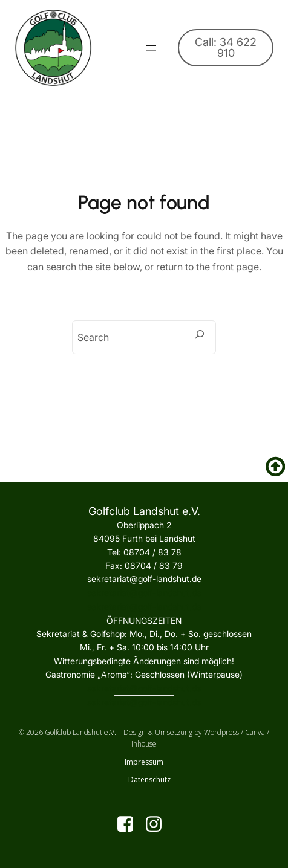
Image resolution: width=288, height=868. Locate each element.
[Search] (200, 334)
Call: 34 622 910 (226, 47)
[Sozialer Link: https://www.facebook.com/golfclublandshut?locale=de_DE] (130, 824)
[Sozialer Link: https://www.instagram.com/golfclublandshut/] (158, 824)
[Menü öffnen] (151, 48)
